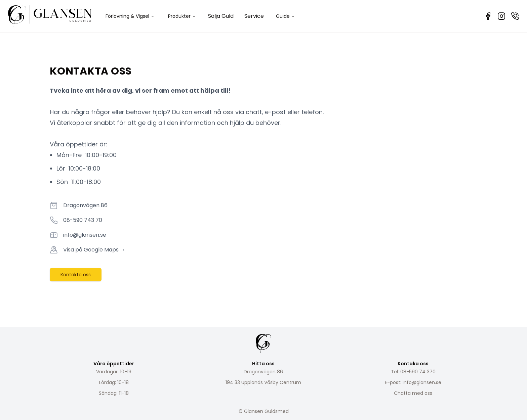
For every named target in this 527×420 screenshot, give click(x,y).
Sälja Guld (221, 16)
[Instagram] (501, 16)
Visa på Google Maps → (94, 250)
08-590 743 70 (83, 220)
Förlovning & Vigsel (130, 16)
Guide (286, 16)
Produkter (182, 16)
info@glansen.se (85, 235)
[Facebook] (488, 16)
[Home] (50, 16)
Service (254, 16)
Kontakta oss (76, 275)
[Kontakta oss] (515, 16)
